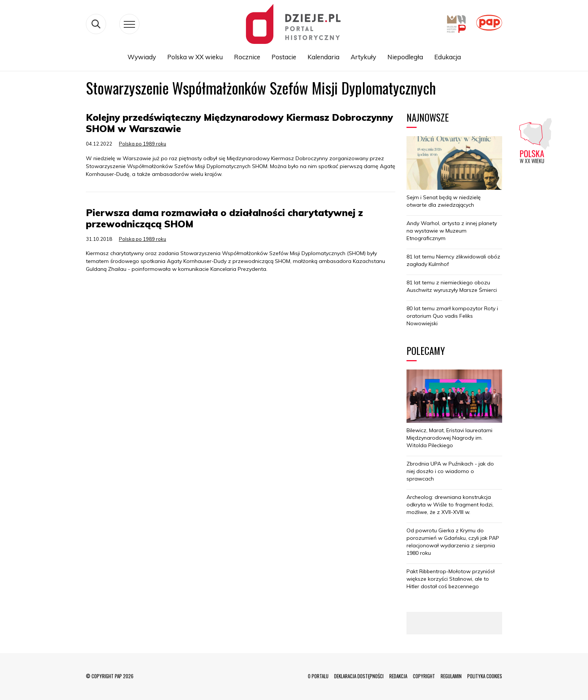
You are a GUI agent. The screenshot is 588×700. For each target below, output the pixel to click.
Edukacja (448, 57)
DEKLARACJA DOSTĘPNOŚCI (359, 676)
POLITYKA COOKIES (485, 676)
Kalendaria (323, 57)
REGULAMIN (451, 676)
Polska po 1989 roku (142, 144)
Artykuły (363, 57)
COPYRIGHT (424, 676)
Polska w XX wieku (195, 57)
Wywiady (142, 57)
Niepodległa (405, 57)
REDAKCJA (398, 676)
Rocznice (247, 57)
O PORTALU (318, 676)
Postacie (284, 57)
